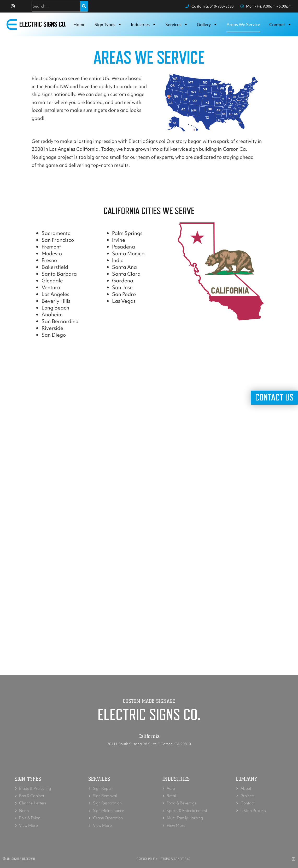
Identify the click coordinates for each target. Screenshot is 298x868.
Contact (280, 25)
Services (177, 25)
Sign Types (108, 25)
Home (79, 25)
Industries (144, 25)
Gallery (207, 25)
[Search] (84, 6)
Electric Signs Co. (43, 25)
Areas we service (243, 25)
